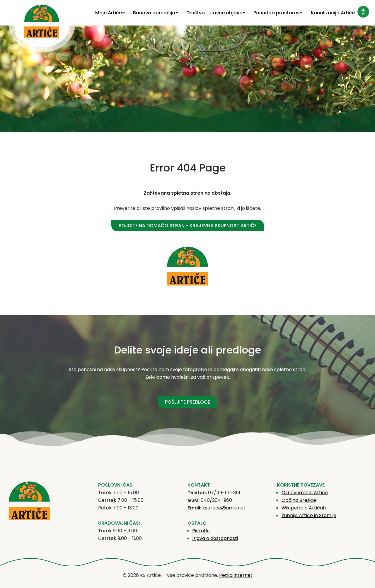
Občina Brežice (299, 500)
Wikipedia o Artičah (304, 508)
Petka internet (236, 575)
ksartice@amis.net (224, 508)
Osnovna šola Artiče (305, 493)
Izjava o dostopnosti (215, 538)
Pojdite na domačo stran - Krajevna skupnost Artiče (188, 226)
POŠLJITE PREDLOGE (187, 402)
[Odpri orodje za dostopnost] (363, 12)
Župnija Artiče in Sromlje (309, 515)
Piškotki (201, 531)
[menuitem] (111, 13)
